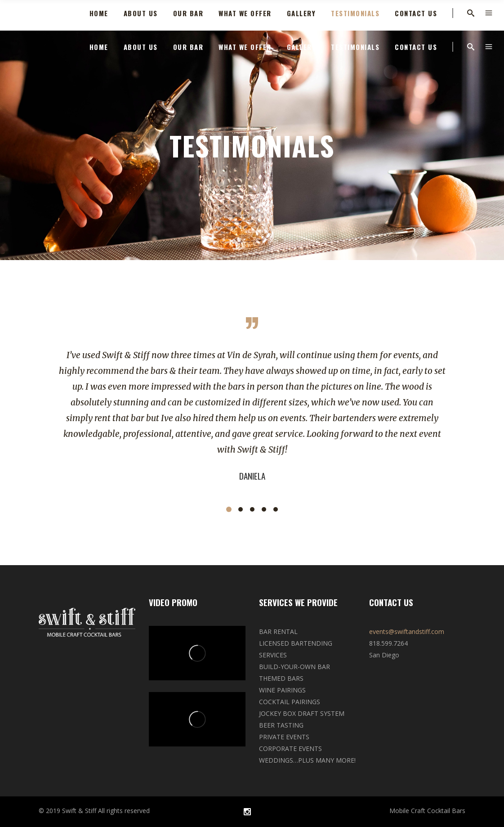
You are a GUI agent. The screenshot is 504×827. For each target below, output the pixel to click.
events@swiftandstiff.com (407, 631)
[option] (252, 415)
